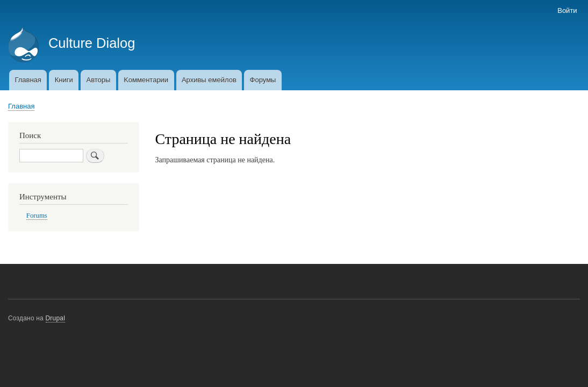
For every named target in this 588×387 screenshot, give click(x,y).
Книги (64, 80)
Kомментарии (146, 80)
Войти (567, 10)
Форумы (263, 80)
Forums (37, 216)
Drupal (56, 318)
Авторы (98, 80)
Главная (28, 80)
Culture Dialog (92, 43)
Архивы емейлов (209, 80)
